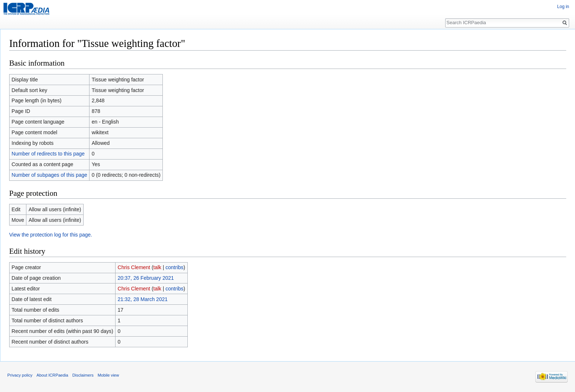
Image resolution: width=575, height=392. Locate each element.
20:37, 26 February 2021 (146, 278)
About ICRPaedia (52, 375)
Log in (563, 7)
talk (157, 267)
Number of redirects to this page (48, 154)
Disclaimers (83, 375)
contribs (174, 267)
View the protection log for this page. (51, 235)
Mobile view (108, 375)
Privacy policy (20, 375)
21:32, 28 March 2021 (143, 299)
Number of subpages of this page (50, 175)
